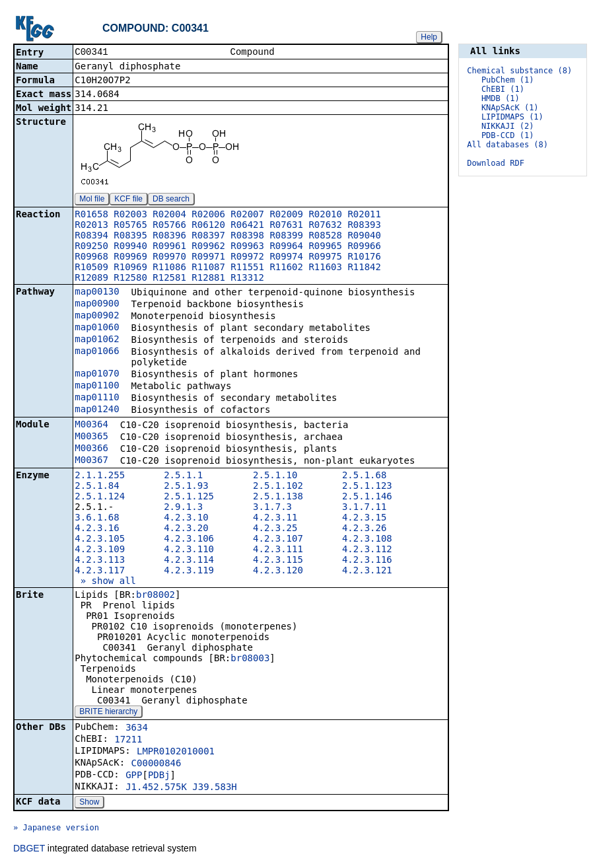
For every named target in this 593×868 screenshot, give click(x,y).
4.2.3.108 (367, 540)
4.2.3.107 (278, 540)
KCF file (128, 200)
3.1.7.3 (272, 508)
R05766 (169, 226)
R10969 (130, 268)
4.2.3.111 (278, 550)
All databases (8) (507, 145)
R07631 (286, 226)
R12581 (169, 279)
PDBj (159, 776)
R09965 (325, 247)
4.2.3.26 (364, 529)
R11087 (208, 268)
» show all (105, 582)
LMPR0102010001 (176, 752)
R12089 (91, 279)
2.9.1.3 (183, 508)
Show (89, 803)
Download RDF (496, 163)
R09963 (247, 247)
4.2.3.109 (100, 550)
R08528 (325, 236)
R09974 (286, 258)
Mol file (92, 200)
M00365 (91, 437)
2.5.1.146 (367, 497)
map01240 (97, 410)
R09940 (130, 247)
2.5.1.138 (278, 497)
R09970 (169, 258)
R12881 (208, 279)
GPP (134, 776)
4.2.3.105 (100, 540)
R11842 (364, 268)
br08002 (156, 596)
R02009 (286, 215)
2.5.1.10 (275, 476)
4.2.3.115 (278, 561)
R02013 (91, 226)
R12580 (130, 279)
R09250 (91, 247)
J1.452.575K (156, 788)
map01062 (97, 340)
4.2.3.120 (278, 571)
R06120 (208, 226)
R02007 (247, 215)
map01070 (97, 375)
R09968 (91, 258)
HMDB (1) (501, 98)
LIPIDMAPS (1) (512, 117)
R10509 (91, 268)
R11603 (325, 268)
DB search (171, 200)
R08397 (208, 236)
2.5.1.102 (278, 487)
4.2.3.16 (97, 529)
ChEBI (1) (503, 89)
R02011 (364, 215)
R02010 (325, 215)
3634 (137, 729)
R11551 (247, 268)
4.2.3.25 (275, 529)
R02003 (130, 215)
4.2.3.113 (100, 561)
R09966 (364, 247)
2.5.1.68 (364, 476)
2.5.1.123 (367, 487)
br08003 (250, 659)
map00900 (97, 305)
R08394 (91, 236)
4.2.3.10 (186, 519)
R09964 (286, 247)
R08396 (169, 236)
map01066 (97, 352)
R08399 (286, 236)
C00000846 (157, 764)
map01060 (97, 328)
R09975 (325, 258)
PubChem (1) (507, 80)
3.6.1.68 (97, 519)
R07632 (325, 226)
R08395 (130, 236)
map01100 (97, 386)
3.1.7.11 (364, 508)
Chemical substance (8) (519, 71)
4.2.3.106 (189, 540)
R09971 (208, 258)
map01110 (97, 398)
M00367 (91, 461)
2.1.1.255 (100, 476)
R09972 (247, 258)
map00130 (97, 293)
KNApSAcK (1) (510, 108)
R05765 (130, 226)
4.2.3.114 (189, 561)
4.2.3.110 (189, 550)
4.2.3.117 (100, 571)
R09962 (208, 247)
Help (429, 37)
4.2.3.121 (367, 571)
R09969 (130, 258)
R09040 (364, 236)
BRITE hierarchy (108, 713)
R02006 (208, 215)
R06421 (247, 226)
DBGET (29, 850)
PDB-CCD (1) (507, 135)
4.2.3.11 (275, 519)
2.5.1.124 (100, 497)
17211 (128, 741)
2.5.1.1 (183, 476)
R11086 (169, 268)
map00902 (97, 316)
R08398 (247, 236)
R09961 (169, 247)
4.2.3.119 (189, 571)
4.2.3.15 (364, 519)
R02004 (169, 215)
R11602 (286, 268)
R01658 (91, 215)
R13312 (247, 279)
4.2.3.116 (367, 561)
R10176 (364, 258)
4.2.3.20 (186, 529)
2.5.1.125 (189, 497)
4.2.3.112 (367, 550)
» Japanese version (56, 829)
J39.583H (214, 788)
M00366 (91, 449)
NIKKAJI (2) (507, 126)
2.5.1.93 (186, 487)
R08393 (364, 226)
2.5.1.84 (97, 487)
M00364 (91, 425)
